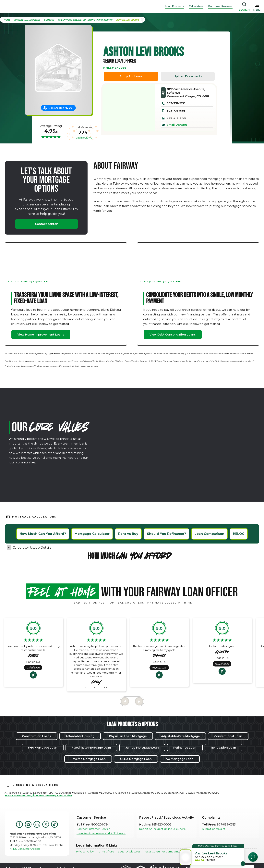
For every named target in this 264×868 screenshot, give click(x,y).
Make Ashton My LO (60, 108)
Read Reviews (83, 138)
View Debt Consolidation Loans (173, 335)
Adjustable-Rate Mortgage (180, 736)
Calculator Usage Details (32, 548)
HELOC (239, 534)
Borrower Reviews (220, 6)
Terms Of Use (106, 852)
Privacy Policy (85, 852)
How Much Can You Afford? (43, 534)
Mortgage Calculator (92, 534)
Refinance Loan (185, 748)
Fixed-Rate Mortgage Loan (91, 748)
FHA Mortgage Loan (43, 748)
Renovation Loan (223, 748)
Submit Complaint (214, 829)
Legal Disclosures (129, 852)
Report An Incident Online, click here (162, 829)
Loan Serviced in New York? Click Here (101, 833)
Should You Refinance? (166, 534)
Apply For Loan (131, 76)
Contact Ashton (47, 224)
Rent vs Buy (128, 534)
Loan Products (174, 6)
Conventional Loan (228, 736)
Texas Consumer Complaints (162, 852)
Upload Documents (188, 76)
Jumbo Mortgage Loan (142, 748)
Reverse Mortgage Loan (88, 759)
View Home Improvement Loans (41, 335)
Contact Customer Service (93, 829)
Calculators (196, 6)
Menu (257, 10)
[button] (213, 854)
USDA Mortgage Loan (136, 759)
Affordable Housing (80, 736)
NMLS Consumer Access (25, 849)
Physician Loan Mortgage (128, 736)
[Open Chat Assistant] (253, 857)
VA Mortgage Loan (180, 759)
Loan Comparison (209, 534)
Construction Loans (37, 736)
